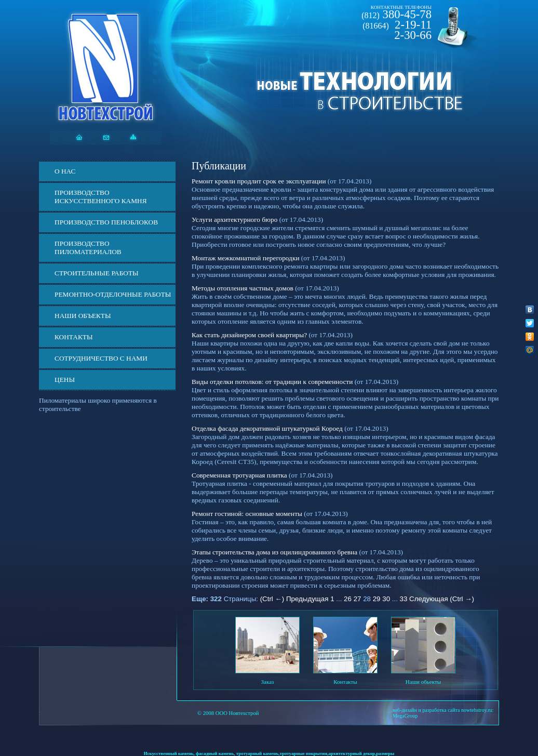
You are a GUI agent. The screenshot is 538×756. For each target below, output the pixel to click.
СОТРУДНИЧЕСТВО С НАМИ (101, 358)
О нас (65, 171)
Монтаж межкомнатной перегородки (246, 258)
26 (348, 599)
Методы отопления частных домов (243, 288)
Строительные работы (97, 273)
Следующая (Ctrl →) (442, 599)
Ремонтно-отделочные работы (113, 294)
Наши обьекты (423, 682)
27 (358, 599)
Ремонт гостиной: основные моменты (247, 514)
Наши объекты (83, 316)
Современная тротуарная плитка (239, 475)
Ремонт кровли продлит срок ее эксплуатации (259, 181)
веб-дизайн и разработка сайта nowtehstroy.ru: (443, 710)
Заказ (268, 682)
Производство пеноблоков (106, 222)
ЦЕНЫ (65, 380)
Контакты (74, 337)
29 (377, 599)
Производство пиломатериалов (88, 248)
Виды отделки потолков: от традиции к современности (272, 382)
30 (386, 599)
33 (404, 599)
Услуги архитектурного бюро (234, 220)
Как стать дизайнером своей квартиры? (249, 335)
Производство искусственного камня (101, 197)
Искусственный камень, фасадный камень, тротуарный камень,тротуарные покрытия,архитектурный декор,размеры (269, 753)
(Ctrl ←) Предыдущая (294, 599)
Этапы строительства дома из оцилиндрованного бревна (274, 552)
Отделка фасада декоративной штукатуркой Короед (267, 428)
